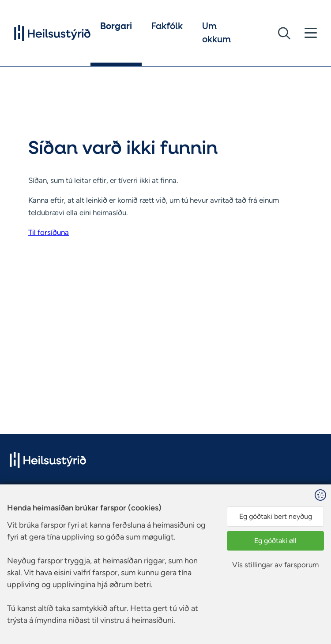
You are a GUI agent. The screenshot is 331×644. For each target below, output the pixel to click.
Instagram (154, 510)
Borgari (116, 26)
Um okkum (216, 33)
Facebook (154, 499)
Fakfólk (167, 26)
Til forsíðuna (49, 232)
